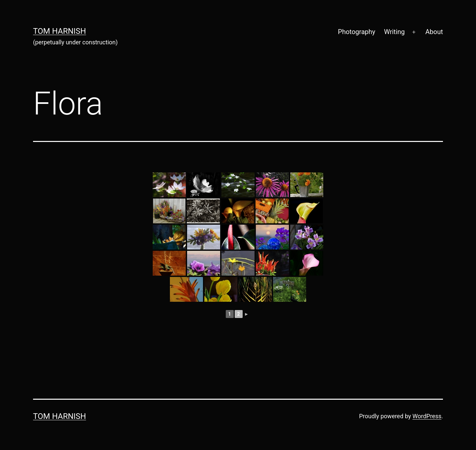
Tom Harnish (59, 31)
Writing (395, 32)
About (434, 32)
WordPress (427, 416)
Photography (357, 32)
